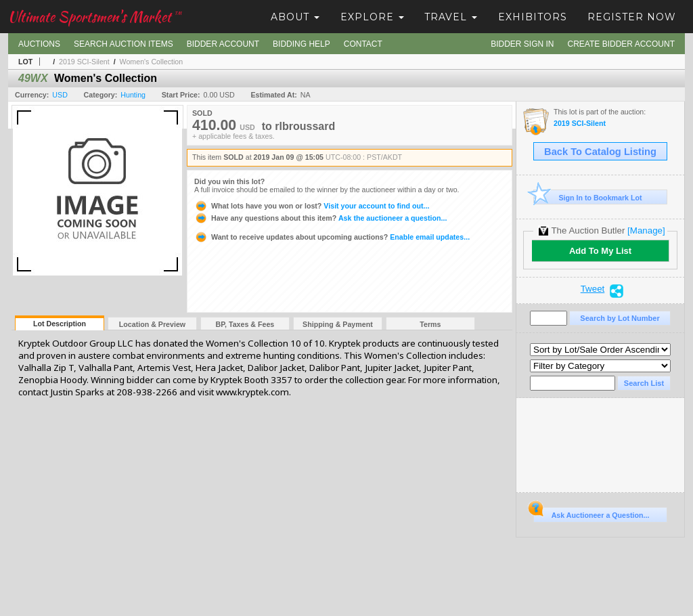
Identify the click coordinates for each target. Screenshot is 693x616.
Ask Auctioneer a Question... (591, 513)
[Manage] (646, 230)
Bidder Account (223, 44)
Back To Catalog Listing (600, 152)
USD (60, 95)
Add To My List (600, 251)
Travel (451, 17)
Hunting (133, 95)
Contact (363, 44)
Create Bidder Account (621, 44)
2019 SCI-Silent (84, 62)
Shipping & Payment (338, 324)
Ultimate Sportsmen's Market (95, 17)
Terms (430, 324)
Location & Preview (152, 324)
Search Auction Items (124, 44)
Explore (372, 17)
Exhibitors (533, 17)
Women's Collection (152, 62)
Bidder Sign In (522, 44)
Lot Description (60, 324)
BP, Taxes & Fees (245, 324)
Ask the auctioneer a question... (320, 218)
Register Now (632, 17)
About (295, 17)
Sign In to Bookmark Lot (588, 197)
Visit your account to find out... (312, 206)
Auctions (39, 44)
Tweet (593, 289)
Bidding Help (301, 44)
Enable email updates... (332, 237)
